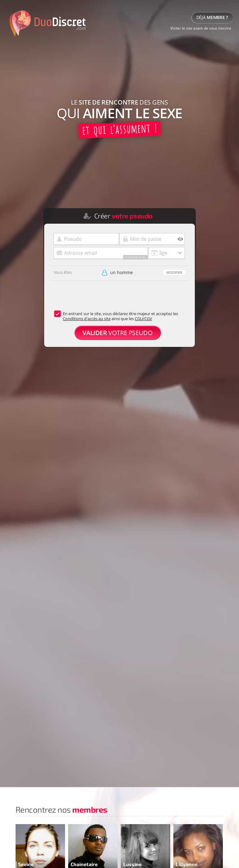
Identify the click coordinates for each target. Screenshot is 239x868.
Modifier (174, 272)
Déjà (212, 17)
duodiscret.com (47, 23)
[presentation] (97, 299)
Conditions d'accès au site (87, 319)
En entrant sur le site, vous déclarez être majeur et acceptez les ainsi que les (120, 316)
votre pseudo (117, 333)
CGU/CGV (143, 319)
